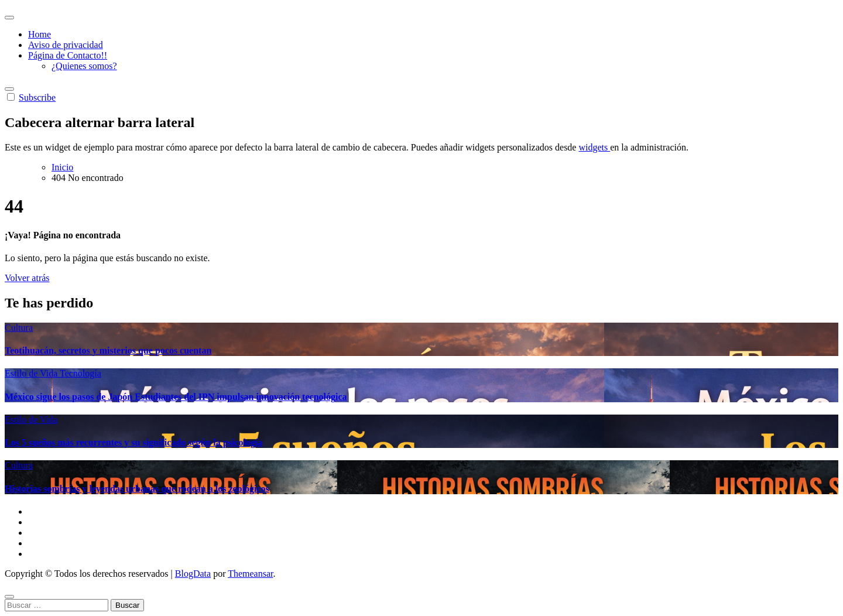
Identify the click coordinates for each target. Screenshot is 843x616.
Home (40, 34)
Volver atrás (27, 278)
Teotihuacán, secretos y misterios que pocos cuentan (108, 350)
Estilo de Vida (32, 373)
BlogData (193, 574)
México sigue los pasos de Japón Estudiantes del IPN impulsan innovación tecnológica (176, 397)
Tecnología (80, 373)
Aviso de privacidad (66, 45)
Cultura (19, 328)
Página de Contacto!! (68, 55)
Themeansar (250, 574)
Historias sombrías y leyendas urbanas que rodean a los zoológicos (137, 489)
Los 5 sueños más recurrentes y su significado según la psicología (133, 442)
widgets (594, 147)
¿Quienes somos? (84, 66)
